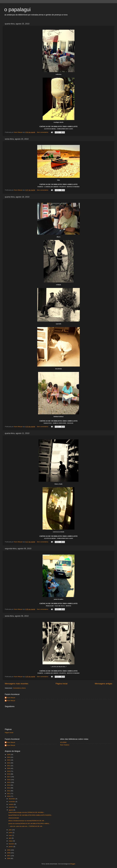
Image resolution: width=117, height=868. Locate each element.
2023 (9, 760)
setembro (12, 807)
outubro (11, 804)
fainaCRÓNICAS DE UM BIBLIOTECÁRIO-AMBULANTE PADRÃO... (30, 815)
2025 (9, 755)
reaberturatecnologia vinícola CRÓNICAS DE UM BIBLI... (27, 812)
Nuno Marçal (11, 698)
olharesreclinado (14, 818)
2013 (9, 788)
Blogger (73, 864)
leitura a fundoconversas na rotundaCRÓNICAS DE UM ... (27, 821)
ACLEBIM (63, 742)
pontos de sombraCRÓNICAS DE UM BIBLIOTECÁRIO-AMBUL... (29, 824)
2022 (9, 763)
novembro (12, 802)
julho (10, 830)
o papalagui (17, 9)
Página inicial (62, 684)
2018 (9, 774)
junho (11, 833)
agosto (11, 810)
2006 (9, 858)
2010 (9, 796)
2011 (9, 794)
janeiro (11, 847)
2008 (9, 853)
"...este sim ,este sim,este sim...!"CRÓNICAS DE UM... (26, 826)
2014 (9, 785)
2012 (9, 791)
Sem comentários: (43, 132)
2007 (9, 856)
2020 (9, 768)
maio (10, 835)
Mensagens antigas (103, 684)
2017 (9, 777)
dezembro (12, 799)
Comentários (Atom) (19, 688)
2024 (9, 757)
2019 (9, 771)
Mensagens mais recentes (17, 684)
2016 (9, 780)
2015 (9, 782)
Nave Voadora (65, 745)
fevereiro (12, 844)
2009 (9, 850)
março (11, 841)
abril (10, 838)
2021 (9, 766)
